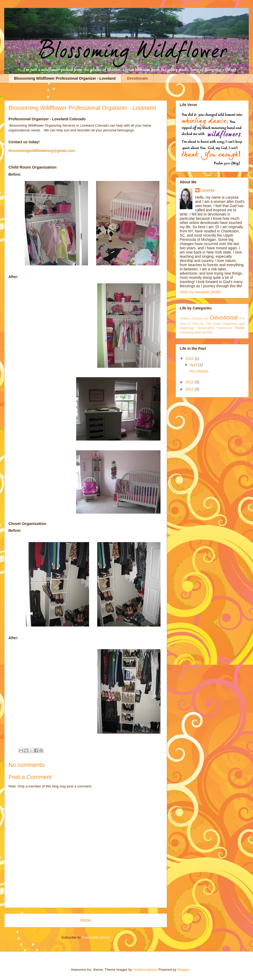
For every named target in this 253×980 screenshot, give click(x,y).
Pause (240, 328)
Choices (185, 318)
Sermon (207, 332)
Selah (198, 332)
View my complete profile (200, 292)
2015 (190, 358)
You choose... (200, 371)
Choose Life (200, 318)
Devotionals (137, 78)
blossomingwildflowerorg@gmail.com (42, 151)
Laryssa (208, 190)
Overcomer (225, 328)
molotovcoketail (145, 970)
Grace (217, 324)
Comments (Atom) (96, 937)
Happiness (230, 324)
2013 (190, 382)
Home (86, 920)
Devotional (224, 317)
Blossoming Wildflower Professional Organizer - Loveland (65, 78)
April (194, 365)
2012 (190, 389)
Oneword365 (206, 328)
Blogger (183, 970)
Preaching (186, 332)
